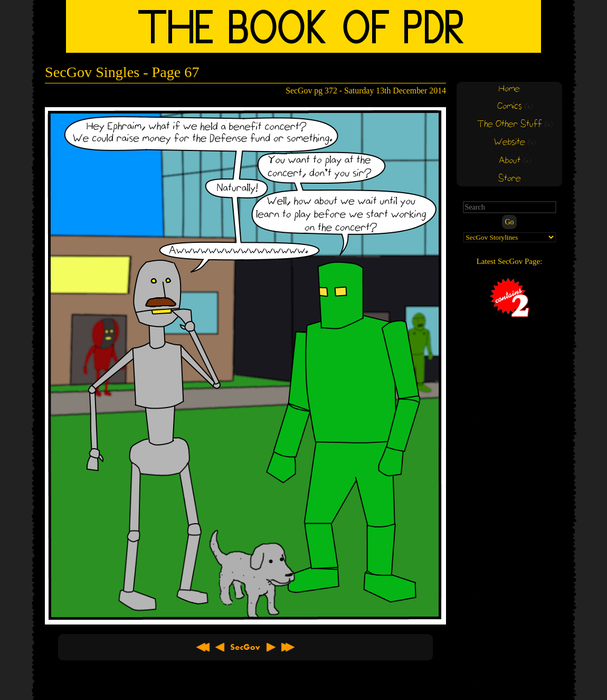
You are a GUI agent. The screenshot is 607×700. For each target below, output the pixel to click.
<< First (203, 647)
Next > (271, 647)
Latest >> (288, 647)
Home (509, 89)
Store (510, 179)
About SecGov (245, 647)
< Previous (220, 647)
